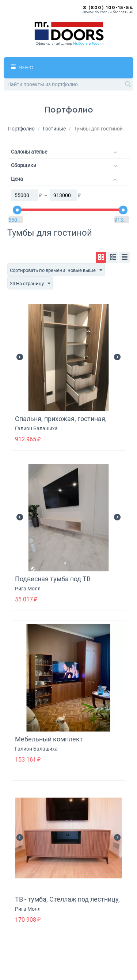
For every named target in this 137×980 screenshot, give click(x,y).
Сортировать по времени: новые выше (56, 270)
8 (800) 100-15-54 (108, 8)
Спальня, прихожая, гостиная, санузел (61, 423)
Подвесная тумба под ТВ (53, 579)
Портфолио (21, 129)
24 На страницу (30, 284)
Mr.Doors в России (88, 44)
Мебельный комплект (49, 739)
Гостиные (54, 129)
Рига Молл (28, 589)
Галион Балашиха (36, 428)
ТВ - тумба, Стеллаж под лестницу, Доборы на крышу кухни (67, 903)
